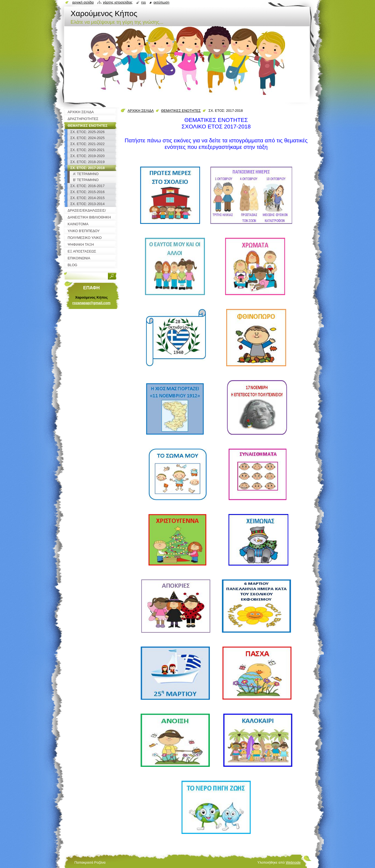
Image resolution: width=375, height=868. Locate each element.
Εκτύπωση (161, 2)
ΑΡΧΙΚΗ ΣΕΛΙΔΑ (141, 111)
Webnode (293, 862)
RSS (143, 2)
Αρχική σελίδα (83, 2)
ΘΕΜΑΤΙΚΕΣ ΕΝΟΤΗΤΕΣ (181, 111)
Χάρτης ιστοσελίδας (118, 2)
